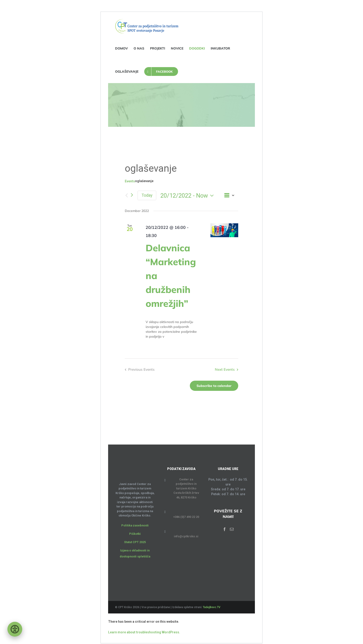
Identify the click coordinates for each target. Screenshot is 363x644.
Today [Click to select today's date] (147, 195)
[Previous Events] (127, 195)
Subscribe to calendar (214, 386)
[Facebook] (225, 529)
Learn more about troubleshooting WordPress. (144, 632)
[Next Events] (132, 195)
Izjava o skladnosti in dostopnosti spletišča (135, 553)
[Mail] (232, 529)
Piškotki (135, 534)
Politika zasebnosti (135, 525)
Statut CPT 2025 (135, 542)
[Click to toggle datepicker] (188, 196)
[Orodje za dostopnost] (15, 629)
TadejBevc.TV (212, 607)
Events (130, 181)
